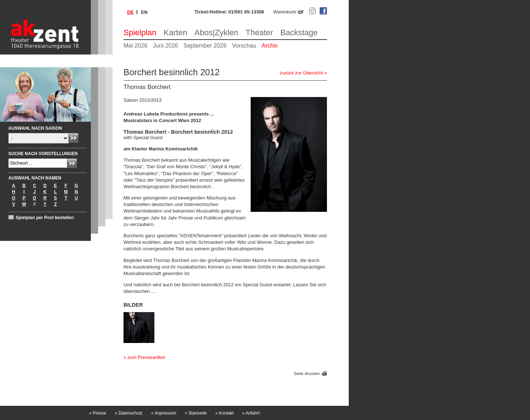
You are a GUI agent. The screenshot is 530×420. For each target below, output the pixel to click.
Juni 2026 (165, 46)
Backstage (299, 33)
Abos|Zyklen (216, 33)
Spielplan (140, 33)
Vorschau (244, 46)
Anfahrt (251, 413)
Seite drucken (307, 373)
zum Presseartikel (146, 357)
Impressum (164, 413)
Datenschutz (129, 413)
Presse (98, 413)
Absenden (74, 138)
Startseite (196, 413)
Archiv (270, 46)
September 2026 (205, 46)
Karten (176, 33)
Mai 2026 (135, 46)
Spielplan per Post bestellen (45, 218)
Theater (259, 33)
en (144, 12)
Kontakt (225, 413)
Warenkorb (285, 12)
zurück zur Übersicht (302, 73)
